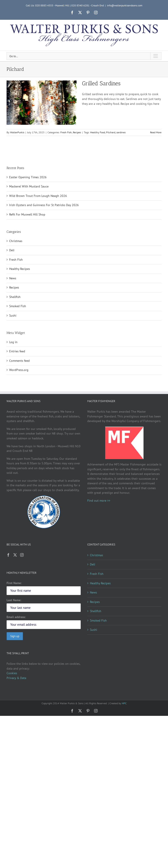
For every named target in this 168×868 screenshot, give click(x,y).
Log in (13, 342)
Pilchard (111, 132)
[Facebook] (8, 555)
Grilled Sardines (101, 83)
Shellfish (15, 297)
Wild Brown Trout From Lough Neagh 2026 (38, 196)
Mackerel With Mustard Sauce (29, 186)
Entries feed (17, 351)
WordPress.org (19, 370)
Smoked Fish (18, 306)
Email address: (16, 617)
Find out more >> (99, 501)
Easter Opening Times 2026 (28, 177)
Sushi (13, 315)
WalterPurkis (17, 132)
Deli (12, 250)
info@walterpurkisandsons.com (125, 5)
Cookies (12, 673)
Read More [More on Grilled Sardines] (156, 132)
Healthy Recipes (20, 269)
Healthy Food (98, 132)
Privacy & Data (16, 678)
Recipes (77, 132)
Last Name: (14, 600)
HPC (124, 703)
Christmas (16, 241)
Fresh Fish (66, 132)
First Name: (14, 583)
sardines (121, 132)
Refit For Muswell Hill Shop (27, 214)
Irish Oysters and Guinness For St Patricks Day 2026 (44, 205)
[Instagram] (22, 555)
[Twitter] (15, 555)
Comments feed (19, 361)
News (13, 278)
